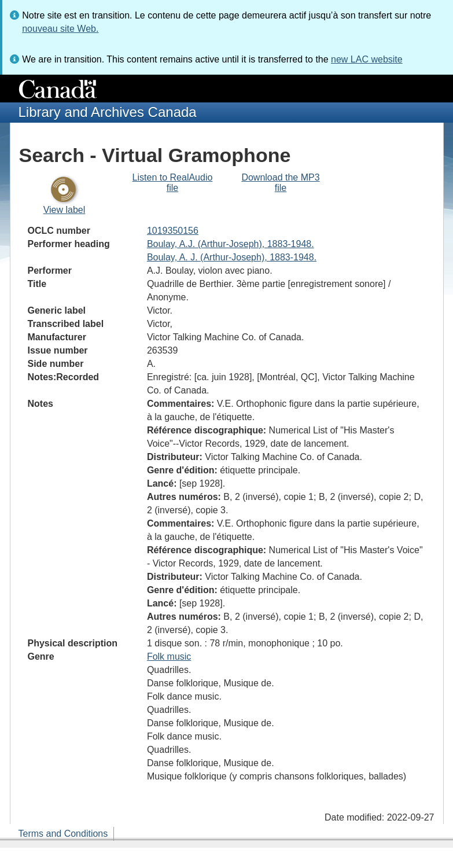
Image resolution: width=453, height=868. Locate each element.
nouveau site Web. (60, 29)
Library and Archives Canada (108, 112)
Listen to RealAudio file (173, 183)
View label (65, 210)
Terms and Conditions (63, 834)
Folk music (169, 656)
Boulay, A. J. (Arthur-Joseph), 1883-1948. (232, 257)
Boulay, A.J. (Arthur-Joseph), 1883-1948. (231, 244)
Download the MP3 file (280, 183)
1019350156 (173, 231)
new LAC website (367, 59)
